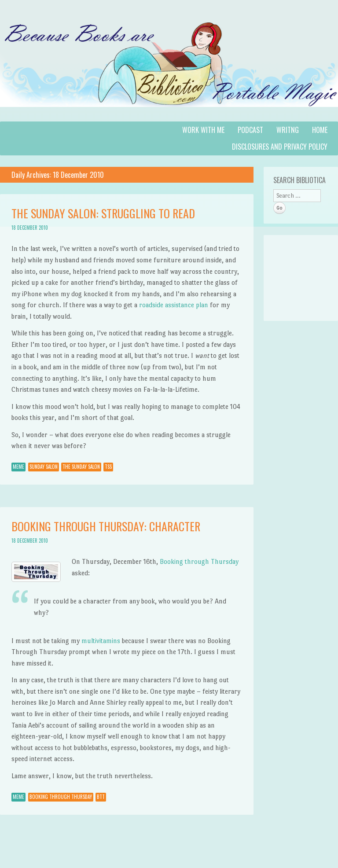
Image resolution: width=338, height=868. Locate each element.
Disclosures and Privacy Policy (280, 147)
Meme (18, 467)
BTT (101, 797)
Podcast (250, 130)
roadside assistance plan (174, 305)
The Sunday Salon (81, 467)
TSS (108, 467)
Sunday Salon (44, 467)
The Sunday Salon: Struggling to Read (103, 213)
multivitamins (101, 641)
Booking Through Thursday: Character (106, 526)
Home (320, 130)
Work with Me (203, 130)
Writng (288, 130)
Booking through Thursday (199, 561)
